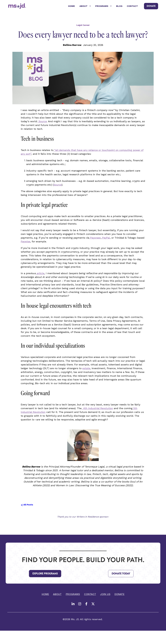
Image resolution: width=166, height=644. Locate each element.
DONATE (151, 7)
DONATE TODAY (121, 575)
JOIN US (105, 595)
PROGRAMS (103, 7)
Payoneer (95, 239)
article (40, 275)
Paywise (25, 243)
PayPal (106, 239)
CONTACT (132, 7)
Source (42, 123)
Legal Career (83, 27)
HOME (72, 7)
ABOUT (85, 7)
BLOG (119, 7)
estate (86, 370)
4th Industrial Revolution (97, 410)
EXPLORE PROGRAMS (45, 575)
